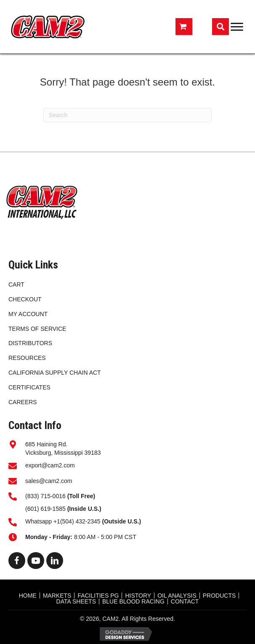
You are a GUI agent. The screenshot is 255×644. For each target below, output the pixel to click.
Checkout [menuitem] (25, 299)
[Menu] (237, 27)
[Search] (127, 115)
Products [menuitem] (219, 596)
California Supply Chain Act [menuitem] (55, 373)
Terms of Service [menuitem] (37, 329)
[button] (17, 561)
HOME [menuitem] (28, 596)
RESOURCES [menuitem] (27, 358)
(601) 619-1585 (45, 509)
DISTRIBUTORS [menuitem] (30, 343)
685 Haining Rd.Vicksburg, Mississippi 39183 (63, 448)
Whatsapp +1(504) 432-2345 (83, 521)
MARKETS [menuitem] (57, 596)
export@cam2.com (50, 465)
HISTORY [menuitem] (138, 596)
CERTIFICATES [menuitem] (29, 387)
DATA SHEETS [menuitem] (76, 601)
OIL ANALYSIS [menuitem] (177, 596)
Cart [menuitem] (16, 284)
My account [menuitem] (28, 314)
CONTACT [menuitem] (185, 601)
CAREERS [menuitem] (23, 402)
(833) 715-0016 (45, 496)
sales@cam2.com (49, 481)
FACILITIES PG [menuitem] (98, 596)
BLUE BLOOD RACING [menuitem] (133, 601)
